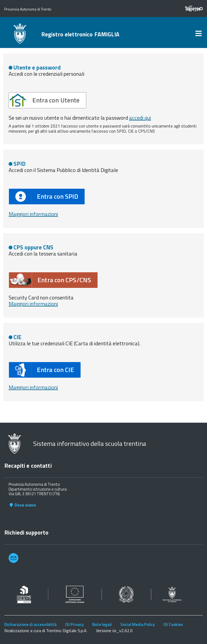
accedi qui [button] (140, 118)
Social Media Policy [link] (138, 624)
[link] (199, 34)
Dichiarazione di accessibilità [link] (30, 624)
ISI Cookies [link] (173, 624)
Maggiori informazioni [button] (33, 304)
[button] (47, 100)
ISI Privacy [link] (74, 624)
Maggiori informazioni (33, 214)
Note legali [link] (102, 624)
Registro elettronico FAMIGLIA (80, 34)
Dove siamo (22, 505)
